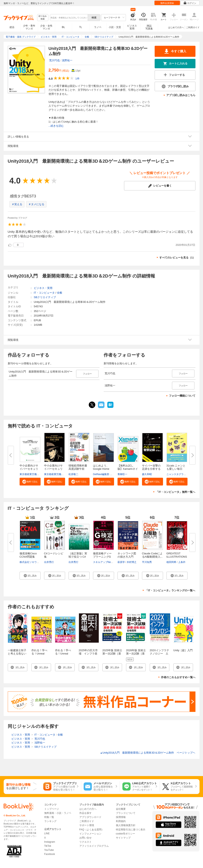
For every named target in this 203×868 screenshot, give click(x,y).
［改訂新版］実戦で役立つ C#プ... (78, 557)
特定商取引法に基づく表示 (131, 830)
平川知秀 (147, 562)
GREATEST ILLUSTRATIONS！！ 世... (181, 557)
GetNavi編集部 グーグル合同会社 (111, 474)
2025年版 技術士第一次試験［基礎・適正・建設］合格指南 (112, 655)
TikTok (48, 846)
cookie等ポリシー (126, 834)
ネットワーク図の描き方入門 (127, 555)
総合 (12, 27)
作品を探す (85, 813)
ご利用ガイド (193, 27)
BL (63, 27)
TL (81, 27)
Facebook (50, 854)
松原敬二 (73, 474)
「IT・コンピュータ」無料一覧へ (176, 492)
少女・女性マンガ (46, 27)
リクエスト (85, 842)
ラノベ (98, 27)
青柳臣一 (122, 474)
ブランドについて (126, 813)
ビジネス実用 (132, 27)
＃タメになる (36, 204)
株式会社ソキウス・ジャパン (35, 562)
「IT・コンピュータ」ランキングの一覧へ (170, 590)
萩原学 (121, 562)
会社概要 (121, 809)
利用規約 (121, 821)
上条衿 (182, 562)
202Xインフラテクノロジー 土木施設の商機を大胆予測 (159, 655)
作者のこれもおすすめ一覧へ (178, 677)
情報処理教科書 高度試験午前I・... (78, 469)
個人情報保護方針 (126, 825)
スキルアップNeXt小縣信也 (108, 562)
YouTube (49, 850)
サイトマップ (123, 838)
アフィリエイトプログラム (94, 846)
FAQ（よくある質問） (92, 830)
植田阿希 (171, 562)
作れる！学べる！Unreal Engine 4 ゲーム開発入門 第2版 (65, 655)
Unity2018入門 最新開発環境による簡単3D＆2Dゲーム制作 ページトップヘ (148, 753)
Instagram (50, 842)
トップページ (52, 809)
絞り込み (43, 18)
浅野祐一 (67, 60)
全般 (60, 293)
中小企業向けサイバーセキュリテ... (29, 469)
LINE (47, 833)
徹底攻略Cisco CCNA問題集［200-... (28, 557)
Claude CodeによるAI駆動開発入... (152, 555)
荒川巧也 (54, 60)
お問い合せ (85, 838)
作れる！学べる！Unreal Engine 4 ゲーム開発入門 (41, 655)
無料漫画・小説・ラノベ (58, 813)
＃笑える (17, 204)
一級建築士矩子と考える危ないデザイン (17, 654)
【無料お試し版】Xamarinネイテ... (128, 469)
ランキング (50, 821)
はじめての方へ (176, 27)
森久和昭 (147, 474)
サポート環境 (87, 825)
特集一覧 (49, 817)
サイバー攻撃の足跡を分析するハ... (151, 469)
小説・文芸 (115, 27)
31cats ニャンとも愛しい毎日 (176, 467)
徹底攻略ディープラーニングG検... (102, 557)
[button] (30, 482)
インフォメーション (90, 834)
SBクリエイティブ (45, 297)
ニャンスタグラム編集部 (180, 474)
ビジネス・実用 (43, 288)
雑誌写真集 (149, 27)
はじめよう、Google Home (101, 467)
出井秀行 (49, 562)
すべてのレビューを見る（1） (177, 258)
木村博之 (132, 562)
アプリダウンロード (90, 817)
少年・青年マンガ (29, 27)
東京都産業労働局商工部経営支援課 (39, 474)
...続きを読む (56, 126)
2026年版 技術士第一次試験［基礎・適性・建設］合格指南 (136, 655)
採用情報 (121, 817)
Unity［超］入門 (183, 650)
